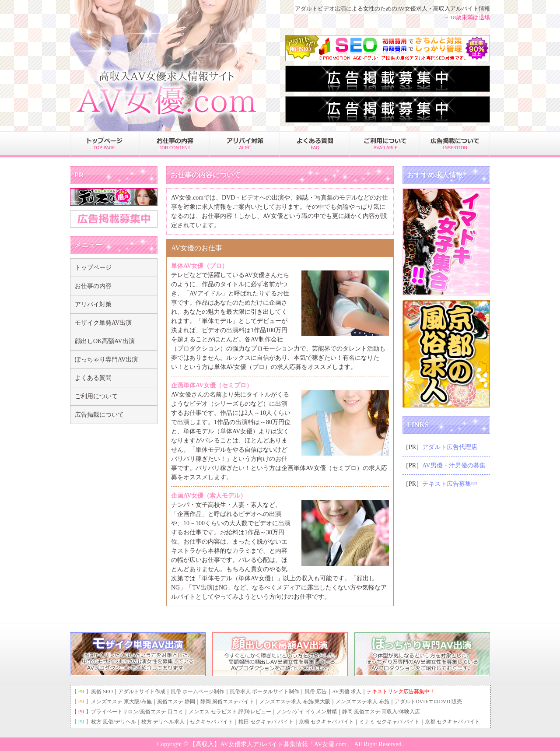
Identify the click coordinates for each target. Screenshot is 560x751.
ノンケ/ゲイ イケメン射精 (307, 712)
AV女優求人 (412, 9)
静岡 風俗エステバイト (227, 702)
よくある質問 (93, 378)
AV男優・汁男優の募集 (454, 465)
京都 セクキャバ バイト (452, 722)
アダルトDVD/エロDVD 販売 (428, 702)
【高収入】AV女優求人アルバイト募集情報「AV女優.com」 (271, 744)
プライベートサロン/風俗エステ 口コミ (137, 712)
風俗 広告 (316, 691)
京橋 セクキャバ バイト (326, 722)
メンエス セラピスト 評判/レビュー (230, 712)
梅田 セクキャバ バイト (266, 722)
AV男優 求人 (347, 691)
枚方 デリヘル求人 (163, 722)
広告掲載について (99, 415)
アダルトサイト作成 (142, 691)
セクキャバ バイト (212, 722)
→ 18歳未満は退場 (467, 17)
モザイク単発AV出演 (103, 323)
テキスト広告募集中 (450, 484)
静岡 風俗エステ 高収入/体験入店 (381, 712)
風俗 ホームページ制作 (198, 691)
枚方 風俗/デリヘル (113, 722)
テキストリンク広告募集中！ (401, 691)
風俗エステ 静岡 (176, 702)
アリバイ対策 (93, 304)
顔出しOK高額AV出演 (105, 341)
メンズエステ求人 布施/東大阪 (295, 702)
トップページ (93, 268)
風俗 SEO (102, 691)
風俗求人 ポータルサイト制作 (264, 691)
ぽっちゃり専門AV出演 (106, 360)
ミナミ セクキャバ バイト (389, 722)
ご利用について (96, 396)
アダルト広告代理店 (450, 447)
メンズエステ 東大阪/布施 (121, 702)
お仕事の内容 (93, 286)
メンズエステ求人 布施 (362, 702)
